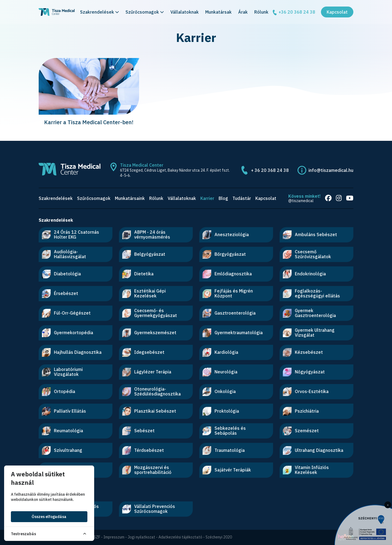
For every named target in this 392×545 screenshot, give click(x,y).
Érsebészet (60, 294)
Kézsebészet (303, 352)
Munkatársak (218, 12)
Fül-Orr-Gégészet (66, 313)
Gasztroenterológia (229, 313)
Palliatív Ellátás (64, 411)
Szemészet (301, 431)
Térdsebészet (143, 450)
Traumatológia (224, 450)
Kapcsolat (337, 12)
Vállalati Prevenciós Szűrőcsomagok (149, 509)
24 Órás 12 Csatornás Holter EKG (71, 235)
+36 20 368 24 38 (294, 12)
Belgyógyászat (144, 254)
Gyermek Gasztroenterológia (309, 313)
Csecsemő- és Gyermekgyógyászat (150, 313)
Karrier (207, 198)
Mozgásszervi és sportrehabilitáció (147, 470)
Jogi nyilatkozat (141, 537)
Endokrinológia (304, 274)
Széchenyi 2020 (219, 537)
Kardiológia (220, 352)
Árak (243, 12)
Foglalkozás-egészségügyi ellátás (311, 293)
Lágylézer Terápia (147, 372)
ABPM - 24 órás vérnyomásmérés (146, 235)
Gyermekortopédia (68, 333)
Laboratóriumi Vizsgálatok (62, 372)
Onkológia (219, 392)
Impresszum (114, 537)
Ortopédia (59, 392)
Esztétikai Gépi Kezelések (144, 293)
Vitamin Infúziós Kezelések (306, 470)
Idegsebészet (143, 352)
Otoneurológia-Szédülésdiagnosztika (151, 391)
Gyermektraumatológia (233, 333)
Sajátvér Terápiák (227, 470)
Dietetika (138, 274)
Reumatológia (62, 431)
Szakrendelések (99, 12)
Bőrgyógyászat (224, 254)
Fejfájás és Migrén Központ (228, 293)
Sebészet (138, 431)
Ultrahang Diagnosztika (313, 450)
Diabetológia (61, 274)
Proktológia (221, 411)
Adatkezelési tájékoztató (180, 537)
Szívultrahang (62, 450)
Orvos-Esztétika (306, 392)
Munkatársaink (130, 198)
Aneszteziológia (226, 235)
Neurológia (220, 372)
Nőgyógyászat (304, 372)
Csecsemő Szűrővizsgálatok (307, 254)
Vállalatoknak (185, 12)
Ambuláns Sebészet (310, 235)
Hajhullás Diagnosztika (72, 352)
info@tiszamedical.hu (331, 170)
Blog (223, 198)
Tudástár (242, 198)
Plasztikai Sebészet (149, 411)
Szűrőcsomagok (145, 12)
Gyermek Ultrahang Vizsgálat (309, 333)
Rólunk (261, 12)
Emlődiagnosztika (227, 274)
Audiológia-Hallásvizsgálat (64, 254)
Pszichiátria (301, 411)
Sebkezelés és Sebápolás (224, 431)
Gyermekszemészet (149, 333)
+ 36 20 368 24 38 (270, 170)
